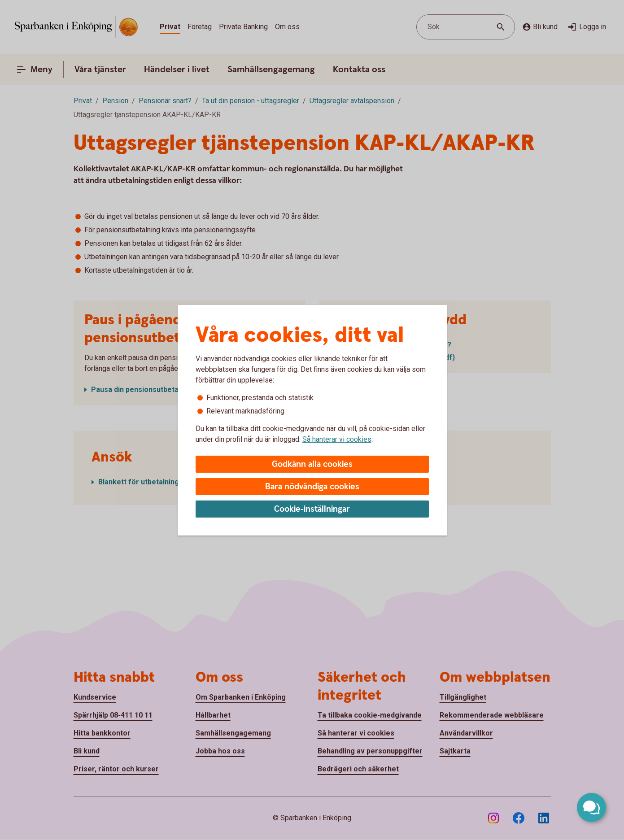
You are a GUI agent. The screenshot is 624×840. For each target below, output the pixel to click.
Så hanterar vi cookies (337, 439)
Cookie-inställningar (312, 509)
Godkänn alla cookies (312, 464)
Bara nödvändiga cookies (312, 487)
